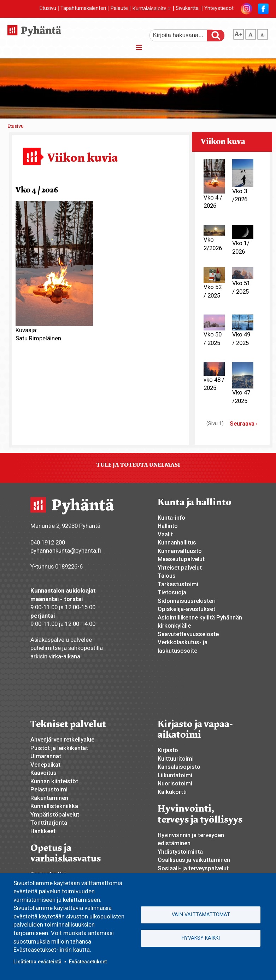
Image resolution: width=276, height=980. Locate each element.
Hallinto (168, 526)
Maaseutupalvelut (181, 559)
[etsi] (183, 35)
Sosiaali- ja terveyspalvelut (193, 868)
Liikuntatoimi (175, 775)
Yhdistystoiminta (180, 852)
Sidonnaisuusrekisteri (187, 601)
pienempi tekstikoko (263, 33)
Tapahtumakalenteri (83, 8)
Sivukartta (187, 8)
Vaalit (165, 534)
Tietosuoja (172, 592)
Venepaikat (45, 765)
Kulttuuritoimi (176, 759)
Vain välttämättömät (201, 915)
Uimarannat (46, 756)
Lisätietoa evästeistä (37, 962)
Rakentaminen (49, 798)
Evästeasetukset (88, 962)
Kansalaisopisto (179, 767)
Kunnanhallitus (177, 542)
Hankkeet (43, 831)
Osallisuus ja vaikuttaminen (194, 860)
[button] (54, 263)
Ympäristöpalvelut (55, 814)
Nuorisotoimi (175, 783)
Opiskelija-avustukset (186, 609)
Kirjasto (168, 750)
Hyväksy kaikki (201, 938)
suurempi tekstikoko (239, 33)
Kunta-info (171, 518)
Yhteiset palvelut (180, 567)
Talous (167, 576)
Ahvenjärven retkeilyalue (62, 739)
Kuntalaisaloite (152, 8)
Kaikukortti (172, 792)
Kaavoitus (43, 773)
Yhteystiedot (219, 8)
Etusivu (48, 8)
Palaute (119, 8)
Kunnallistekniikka (54, 806)
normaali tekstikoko (251, 33)
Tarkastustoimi (178, 584)
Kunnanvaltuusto (180, 551)
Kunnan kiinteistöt (54, 781)
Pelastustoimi (49, 789)
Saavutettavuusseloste (188, 634)
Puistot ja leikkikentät (59, 748)
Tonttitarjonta (49, 823)
